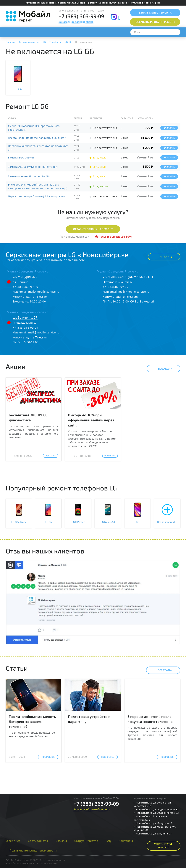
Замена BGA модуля (21, 157)
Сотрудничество (86, 841)
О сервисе (13, 841)
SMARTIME (28, 863)
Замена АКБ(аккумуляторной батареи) (33, 167)
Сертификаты (38, 841)
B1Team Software (47, 863)
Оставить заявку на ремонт (93, 229)
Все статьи (162, 670)
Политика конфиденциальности (33, 850)
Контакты (126, 841)
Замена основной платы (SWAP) (29, 176)
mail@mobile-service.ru (44, 292)
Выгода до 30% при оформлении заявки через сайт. (91, 420)
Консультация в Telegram (30, 297)
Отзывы (61, 841)
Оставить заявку (155, 22)
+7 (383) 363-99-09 (81, 16)
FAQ (109, 841)
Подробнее (51, 456)
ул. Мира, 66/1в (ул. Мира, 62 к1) (128, 277)
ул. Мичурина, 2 (25, 277)
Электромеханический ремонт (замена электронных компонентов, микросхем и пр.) (38, 186)
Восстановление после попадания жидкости (37, 138)
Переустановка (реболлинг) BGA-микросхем (37, 196)
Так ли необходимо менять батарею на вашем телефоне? (32, 721)
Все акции (162, 369)
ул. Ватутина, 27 (25, 317)
